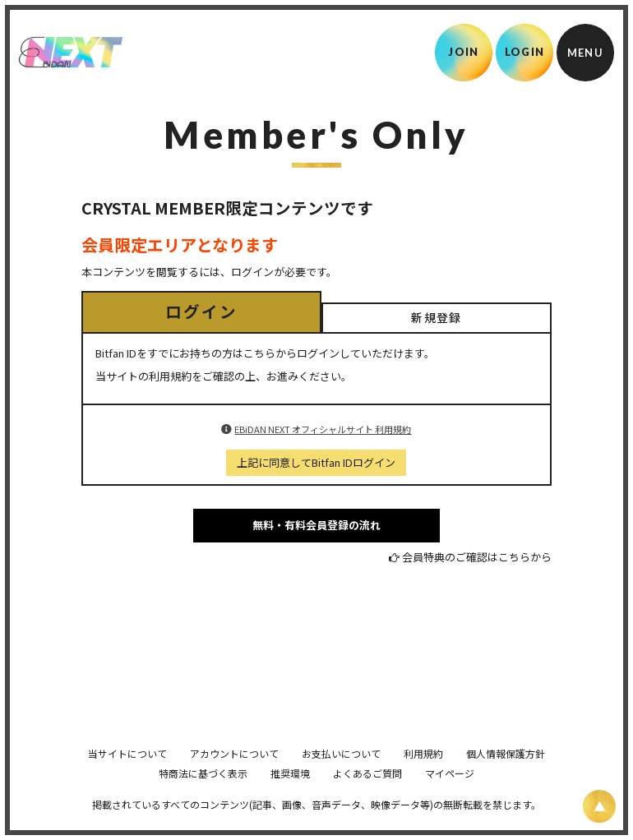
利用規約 (423, 776)
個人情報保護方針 (506, 776)
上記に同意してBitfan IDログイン (316, 462)
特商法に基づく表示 (203, 796)
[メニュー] (585, 53)
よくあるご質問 (367, 796)
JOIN (463, 52)
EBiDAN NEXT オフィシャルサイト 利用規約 (323, 429)
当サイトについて (127, 776)
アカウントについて (234, 776)
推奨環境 (290, 796)
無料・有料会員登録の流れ (316, 525)
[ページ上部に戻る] (599, 806)
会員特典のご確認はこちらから (477, 557)
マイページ (450, 796)
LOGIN (525, 52)
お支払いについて (341, 776)
